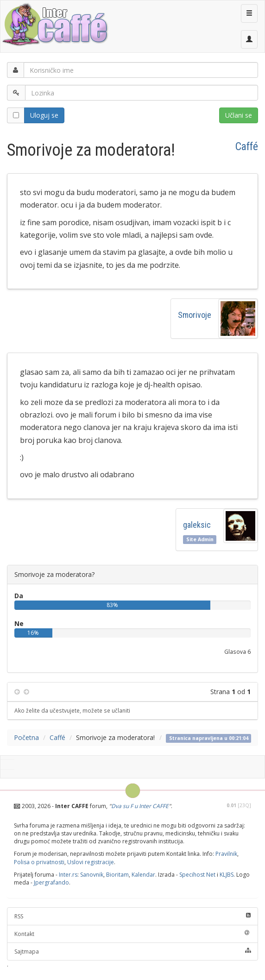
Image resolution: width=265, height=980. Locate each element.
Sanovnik (92, 875)
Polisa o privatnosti (39, 862)
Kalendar (143, 875)
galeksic (197, 525)
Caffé (247, 146)
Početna (26, 737)
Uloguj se (44, 115)
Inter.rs (68, 875)
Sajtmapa (132, 952)
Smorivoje (195, 315)
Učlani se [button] (239, 115)
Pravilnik (226, 854)
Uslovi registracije (91, 862)
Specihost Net (197, 875)
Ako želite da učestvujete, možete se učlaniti (72, 710)
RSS (132, 916)
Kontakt (132, 934)
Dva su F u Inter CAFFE (140, 806)
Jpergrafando (51, 882)
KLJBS (227, 875)
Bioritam (117, 875)
